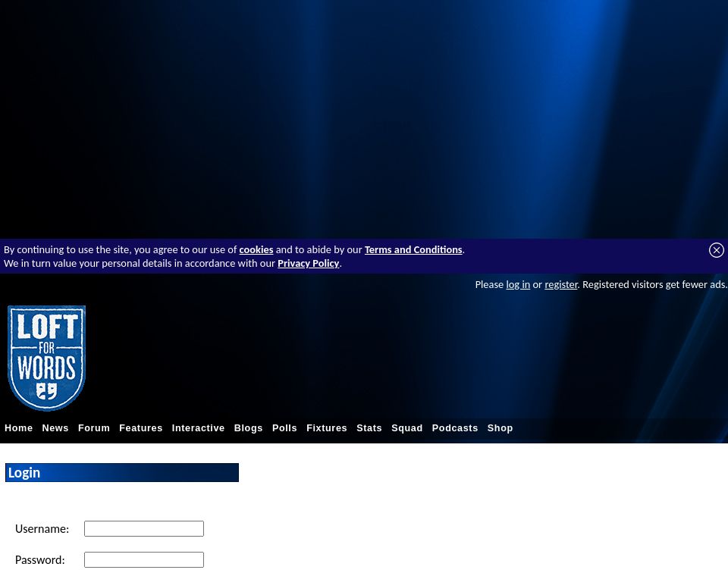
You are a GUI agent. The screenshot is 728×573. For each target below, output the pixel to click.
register (561, 284)
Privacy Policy (308, 263)
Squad (407, 428)
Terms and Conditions (414, 249)
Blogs (249, 428)
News (56, 428)
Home (19, 428)
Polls (285, 428)
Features (141, 428)
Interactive (199, 428)
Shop (500, 428)
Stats (369, 428)
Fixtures (327, 428)
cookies (257, 249)
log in (518, 284)
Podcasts (455, 428)
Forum (94, 428)
